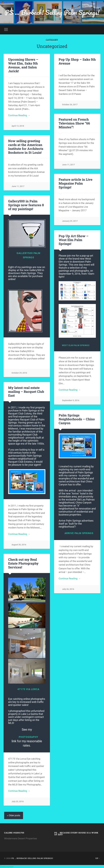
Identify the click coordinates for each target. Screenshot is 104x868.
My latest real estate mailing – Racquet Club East (26, 391)
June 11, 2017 (68, 165)
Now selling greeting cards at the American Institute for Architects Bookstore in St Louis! (26, 147)
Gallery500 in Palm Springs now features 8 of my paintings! (26, 205)
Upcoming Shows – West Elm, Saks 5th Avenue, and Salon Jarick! (23, 65)
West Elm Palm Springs (76, 345)
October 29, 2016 (19, 373)
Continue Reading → (19, 115)
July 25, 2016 (18, 802)
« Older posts (14, 815)
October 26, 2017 (70, 105)
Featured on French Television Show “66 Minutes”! (74, 123)
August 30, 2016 (19, 545)
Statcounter (7, 866)
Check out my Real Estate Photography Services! (23, 563)
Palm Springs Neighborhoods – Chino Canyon (77, 419)
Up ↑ (98, 858)
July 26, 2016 (68, 589)
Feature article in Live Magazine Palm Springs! (76, 183)
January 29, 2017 (70, 221)
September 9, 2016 (71, 400)
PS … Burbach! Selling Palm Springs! (52, 12)
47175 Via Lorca (28, 689)
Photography (28, 737)
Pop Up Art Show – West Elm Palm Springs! (74, 240)
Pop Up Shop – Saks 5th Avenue (77, 61)
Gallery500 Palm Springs (28, 255)
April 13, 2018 (18, 126)
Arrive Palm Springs (79, 533)
